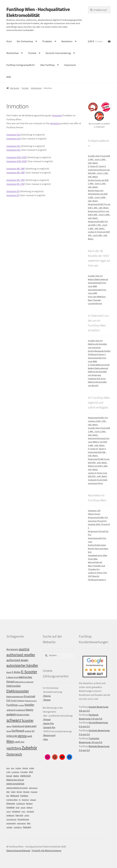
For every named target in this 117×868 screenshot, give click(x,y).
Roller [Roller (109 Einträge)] (27, 715)
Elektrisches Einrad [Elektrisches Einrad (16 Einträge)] (15, 780)
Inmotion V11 (13, 146)
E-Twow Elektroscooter (99, 365)
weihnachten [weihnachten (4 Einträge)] (21, 823)
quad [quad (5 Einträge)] (18, 807)
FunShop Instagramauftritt (21, 65)
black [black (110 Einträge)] (9, 672)
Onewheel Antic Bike (97, 555)
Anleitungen (36, 88)
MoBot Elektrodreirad (98, 368)
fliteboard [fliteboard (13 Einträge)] (15, 796)
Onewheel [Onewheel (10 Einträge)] (10, 807)
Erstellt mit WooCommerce (47, 850)
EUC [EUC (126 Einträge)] (9, 700)
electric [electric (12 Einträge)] (16, 776)
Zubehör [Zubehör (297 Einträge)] (29, 748)
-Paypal (47, 700)
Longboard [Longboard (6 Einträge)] (20, 804)
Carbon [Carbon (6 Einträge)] (18, 768)
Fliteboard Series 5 (97, 354)
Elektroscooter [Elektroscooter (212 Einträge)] (18, 691)
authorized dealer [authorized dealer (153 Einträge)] (17, 660)
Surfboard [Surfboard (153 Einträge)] (18, 731)
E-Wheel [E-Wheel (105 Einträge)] (10, 677)
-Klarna (47, 696)
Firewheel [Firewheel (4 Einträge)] (34, 792)
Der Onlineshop (25, 41)
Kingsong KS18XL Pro (98, 517)
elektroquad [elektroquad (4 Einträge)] (33, 788)
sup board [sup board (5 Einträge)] (30, 811)
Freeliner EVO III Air (97, 379)
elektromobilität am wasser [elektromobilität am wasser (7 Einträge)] (17, 788)
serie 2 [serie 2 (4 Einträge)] (9, 812)
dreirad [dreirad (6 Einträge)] (25, 768)
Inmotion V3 (13, 191)
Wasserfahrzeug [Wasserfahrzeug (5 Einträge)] (23, 819)
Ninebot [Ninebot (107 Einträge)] (20, 715)
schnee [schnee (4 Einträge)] (23, 808)
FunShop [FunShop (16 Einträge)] (24, 796)
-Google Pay (49, 727)
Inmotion (57, 115)
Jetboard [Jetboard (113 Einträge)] (11, 710)
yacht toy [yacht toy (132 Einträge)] (19, 742)
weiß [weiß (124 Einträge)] (30, 736)
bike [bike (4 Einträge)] (13, 768)
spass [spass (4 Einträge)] (23, 812)
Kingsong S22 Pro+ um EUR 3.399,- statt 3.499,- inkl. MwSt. (99, 215)
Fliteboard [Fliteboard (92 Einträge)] (21, 701)
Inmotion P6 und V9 (97, 521)
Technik (32, 53)
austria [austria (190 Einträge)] (24, 649)
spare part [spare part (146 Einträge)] (31, 726)
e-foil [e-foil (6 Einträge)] (8, 772)
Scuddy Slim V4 (95, 276)
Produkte (47, 41)
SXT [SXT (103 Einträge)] (33, 731)
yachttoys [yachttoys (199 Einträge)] (14, 748)
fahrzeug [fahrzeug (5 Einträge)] (26, 792)
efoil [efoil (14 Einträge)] (31, 772)
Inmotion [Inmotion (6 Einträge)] (25, 800)
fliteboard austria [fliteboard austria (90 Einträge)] (31, 701)
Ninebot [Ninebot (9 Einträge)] (29, 803)
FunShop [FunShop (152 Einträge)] (12, 705)
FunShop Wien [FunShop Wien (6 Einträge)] (12, 800)
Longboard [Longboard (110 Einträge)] (20, 710)
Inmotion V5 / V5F (16, 180)
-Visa (45, 739)
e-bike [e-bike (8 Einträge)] (32, 768)
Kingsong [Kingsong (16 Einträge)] (11, 803)
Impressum (70, 65)
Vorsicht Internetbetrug (58, 53)
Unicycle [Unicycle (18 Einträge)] (19, 815)
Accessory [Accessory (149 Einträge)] (12, 649)
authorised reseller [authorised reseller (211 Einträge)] (21, 655)
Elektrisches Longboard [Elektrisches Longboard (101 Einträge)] (24, 682)
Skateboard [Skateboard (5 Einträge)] (16, 811)
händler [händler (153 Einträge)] (29, 705)
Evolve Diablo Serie (97, 545)
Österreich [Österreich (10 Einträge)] (27, 827)
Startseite (15, 88)
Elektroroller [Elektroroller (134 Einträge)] (14, 686)
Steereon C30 (94, 511)
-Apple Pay (48, 723)
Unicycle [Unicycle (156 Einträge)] (12, 736)
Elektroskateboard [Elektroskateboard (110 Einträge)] (15, 697)
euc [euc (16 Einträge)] (8, 792)
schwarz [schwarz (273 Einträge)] (14, 720)
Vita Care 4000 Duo (97, 297)
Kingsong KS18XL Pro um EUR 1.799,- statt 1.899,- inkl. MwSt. (98, 225)
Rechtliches (13, 53)
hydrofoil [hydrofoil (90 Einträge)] (21, 705)
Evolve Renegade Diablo (99, 351)
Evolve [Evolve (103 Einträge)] (14, 701)
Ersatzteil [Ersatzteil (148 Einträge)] (29, 696)
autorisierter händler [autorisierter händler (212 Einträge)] (22, 665)
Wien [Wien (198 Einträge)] (10, 741)
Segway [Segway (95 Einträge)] (9, 726)
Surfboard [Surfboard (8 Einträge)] (10, 815)
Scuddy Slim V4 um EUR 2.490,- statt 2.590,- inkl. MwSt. (99, 431)
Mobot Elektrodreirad (98, 279)
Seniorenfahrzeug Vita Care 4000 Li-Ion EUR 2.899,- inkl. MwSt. (99, 442)
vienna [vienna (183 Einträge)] (22, 736)
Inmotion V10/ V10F (17, 157)
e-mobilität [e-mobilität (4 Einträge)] (15, 772)
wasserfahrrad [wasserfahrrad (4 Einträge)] (11, 819)
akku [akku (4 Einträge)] (8, 768)
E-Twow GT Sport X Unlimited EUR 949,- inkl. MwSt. (97, 452)
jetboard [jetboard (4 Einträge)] (33, 800)
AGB (9, 77)
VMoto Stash (94, 514)
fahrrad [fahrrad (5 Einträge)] (19, 792)
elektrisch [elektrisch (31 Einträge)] (26, 776)
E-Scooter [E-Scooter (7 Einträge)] (24, 772)
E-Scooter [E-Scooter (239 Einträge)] (29, 672)
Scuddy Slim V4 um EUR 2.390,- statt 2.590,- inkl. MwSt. (99, 159)
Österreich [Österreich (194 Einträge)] (14, 754)
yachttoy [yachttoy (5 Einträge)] (9, 827)
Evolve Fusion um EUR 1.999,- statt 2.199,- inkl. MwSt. (98, 184)
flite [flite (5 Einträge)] (8, 796)
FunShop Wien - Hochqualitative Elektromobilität (38, 12)
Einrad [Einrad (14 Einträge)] (9, 776)
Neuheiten (67, 41)
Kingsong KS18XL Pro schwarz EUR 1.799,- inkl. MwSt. (98, 421)
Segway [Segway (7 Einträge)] (30, 807)
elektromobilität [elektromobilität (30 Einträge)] (15, 784)
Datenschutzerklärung (18, 850)
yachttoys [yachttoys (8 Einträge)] (18, 827)
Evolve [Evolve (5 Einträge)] (13, 792)
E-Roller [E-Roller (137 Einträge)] (16, 672)
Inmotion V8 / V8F (16, 169)
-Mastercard (49, 735)
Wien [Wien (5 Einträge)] (29, 823)
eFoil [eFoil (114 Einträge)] (16, 677)
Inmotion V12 (13, 135)
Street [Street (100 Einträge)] (9, 731)
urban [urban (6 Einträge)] (27, 815)
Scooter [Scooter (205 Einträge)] (27, 720)
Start (9, 41)
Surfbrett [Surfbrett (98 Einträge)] (28, 731)
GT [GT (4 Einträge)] (20, 800)
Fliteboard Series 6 (97, 580)
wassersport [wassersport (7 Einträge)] (11, 823)
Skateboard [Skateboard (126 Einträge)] (18, 726)
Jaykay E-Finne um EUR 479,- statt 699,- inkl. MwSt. (99, 235)
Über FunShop (47, 65)
